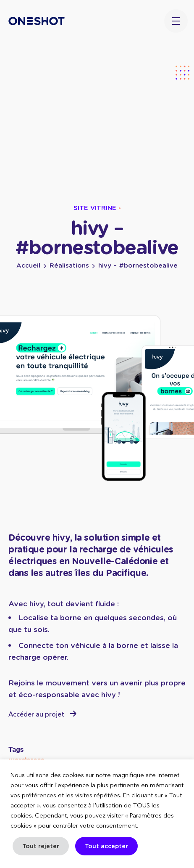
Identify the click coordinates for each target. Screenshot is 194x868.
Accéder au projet (42, 714)
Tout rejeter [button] (41, 846)
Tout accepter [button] (106, 846)
